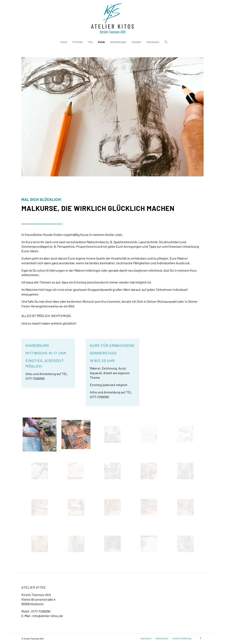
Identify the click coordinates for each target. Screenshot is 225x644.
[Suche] (165, 42)
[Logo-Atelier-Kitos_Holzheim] (112, 18)
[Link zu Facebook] (200, 638)
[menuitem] (64, 42)
